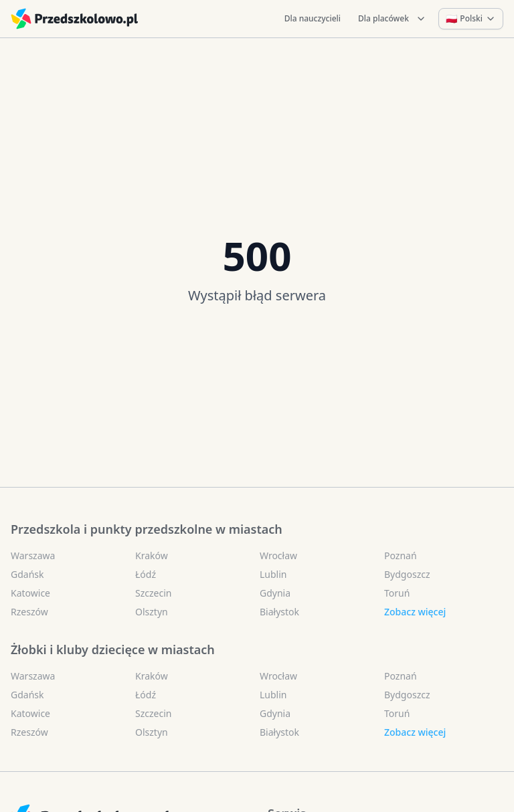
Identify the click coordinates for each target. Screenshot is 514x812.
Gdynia (275, 593)
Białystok (279, 612)
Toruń (397, 593)
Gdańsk (27, 574)
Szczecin (153, 593)
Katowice (30, 593)
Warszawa (33, 555)
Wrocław (278, 555)
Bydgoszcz (407, 574)
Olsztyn (152, 612)
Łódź (146, 574)
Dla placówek (392, 18)
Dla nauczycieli (313, 18)
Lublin (273, 574)
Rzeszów (29, 612)
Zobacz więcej (415, 612)
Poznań (401, 555)
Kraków (152, 555)
